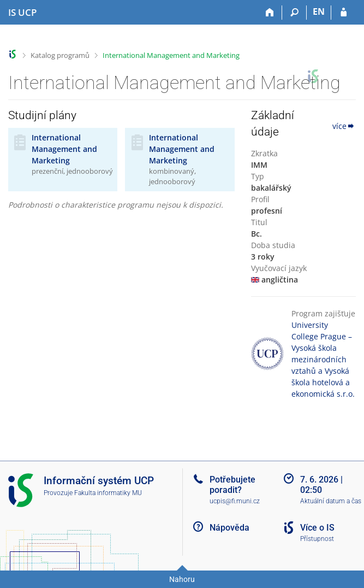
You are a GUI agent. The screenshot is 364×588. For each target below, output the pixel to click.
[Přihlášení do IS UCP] (344, 13)
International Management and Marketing (171, 55)
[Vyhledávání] (294, 13)
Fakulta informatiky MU (108, 493)
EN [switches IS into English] (319, 11)
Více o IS (317, 528)
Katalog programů (60, 55)
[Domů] (270, 13)
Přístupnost (317, 539)
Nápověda (229, 528)
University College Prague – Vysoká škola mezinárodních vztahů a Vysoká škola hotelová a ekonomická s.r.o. (323, 359)
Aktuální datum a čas (331, 501)
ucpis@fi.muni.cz (235, 501)
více (344, 126)
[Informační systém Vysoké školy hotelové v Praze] (22, 13)
